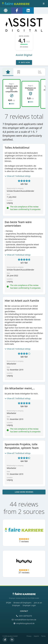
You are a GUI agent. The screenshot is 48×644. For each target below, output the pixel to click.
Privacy (29, 636)
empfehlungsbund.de (24, 623)
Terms (43, 636)
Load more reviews (24, 492)
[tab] (8, 72)
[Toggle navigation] (44, 4)
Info (11, 104)
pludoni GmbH (13, 636)
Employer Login (29, 605)
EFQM (9, 603)
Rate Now (24, 62)
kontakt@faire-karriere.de (24, 620)
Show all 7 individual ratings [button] (18, 176)
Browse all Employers (23, 603)
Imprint (36, 636)
